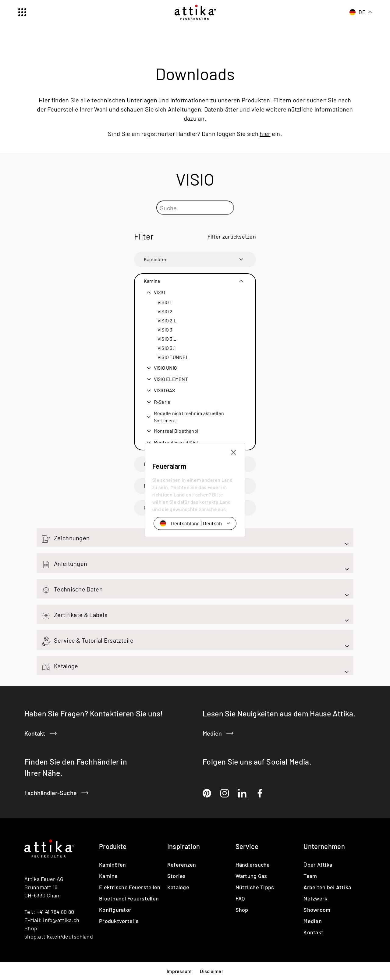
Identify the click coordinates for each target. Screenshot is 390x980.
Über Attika (318, 864)
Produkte (113, 846)
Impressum (179, 971)
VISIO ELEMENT (171, 379)
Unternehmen (324, 846)
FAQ (240, 898)
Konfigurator (115, 909)
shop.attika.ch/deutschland (59, 936)
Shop (242, 909)
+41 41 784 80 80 (55, 911)
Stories (177, 875)
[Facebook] (260, 793)
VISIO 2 (165, 311)
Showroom (317, 909)
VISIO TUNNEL (173, 357)
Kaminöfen (156, 259)
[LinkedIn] (242, 793)
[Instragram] (225, 793)
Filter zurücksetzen (232, 236)
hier (265, 133)
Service (247, 846)
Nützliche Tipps (255, 887)
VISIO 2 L (167, 320)
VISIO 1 (165, 302)
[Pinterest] (207, 793)
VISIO (160, 292)
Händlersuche (253, 864)
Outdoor (153, 507)
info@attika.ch (61, 920)
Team (310, 875)
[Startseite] (195, 12)
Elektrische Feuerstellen (130, 887)
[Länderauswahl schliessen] (233, 392)
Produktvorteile (119, 921)
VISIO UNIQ (165, 367)
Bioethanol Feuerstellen (171, 485)
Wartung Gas (251, 875)
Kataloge (178, 887)
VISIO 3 (165, 329)
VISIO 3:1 (167, 348)
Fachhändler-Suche (56, 792)
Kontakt (41, 733)
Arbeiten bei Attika (327, 887)
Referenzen (182, 864)
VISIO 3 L (167, 339)
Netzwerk (315, 898)
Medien (218, 733)
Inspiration (184, 846)
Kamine (152, 281)
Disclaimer (211, 971)
